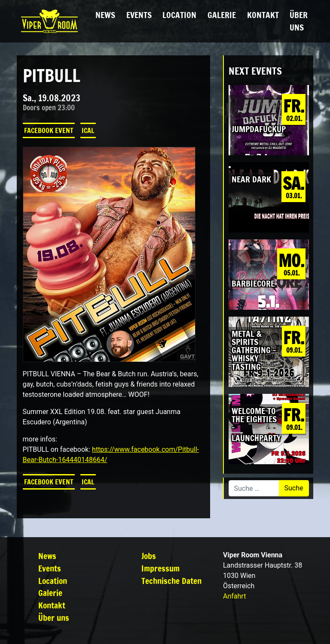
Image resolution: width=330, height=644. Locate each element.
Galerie (222, 15)
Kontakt (263, 15)
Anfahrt (234, 596)
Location (179, 15)
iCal (88, 130)
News (105, 15)
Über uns (299, 21)
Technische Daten (171, 581)
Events (139, 15)
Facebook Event (49, 130)
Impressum (160, 568)
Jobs (149, 556)
